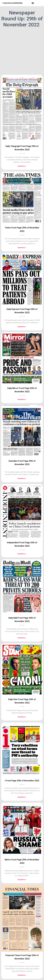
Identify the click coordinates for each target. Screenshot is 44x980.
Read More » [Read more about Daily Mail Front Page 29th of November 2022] (22, 627)
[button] (33, 3)
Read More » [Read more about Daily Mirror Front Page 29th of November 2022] (22, 388)
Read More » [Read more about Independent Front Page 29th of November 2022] (22, 542)
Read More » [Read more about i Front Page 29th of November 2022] (22, 786)
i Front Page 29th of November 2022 (22, 769)
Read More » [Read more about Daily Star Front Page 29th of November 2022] (22, 706)
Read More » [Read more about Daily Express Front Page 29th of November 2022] (22, 315)
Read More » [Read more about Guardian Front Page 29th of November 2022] (22, 467)
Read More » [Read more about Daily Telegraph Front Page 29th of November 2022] (22, 155)
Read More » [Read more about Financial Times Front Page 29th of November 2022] (22, 964)
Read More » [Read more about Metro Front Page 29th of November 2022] (22, 868)
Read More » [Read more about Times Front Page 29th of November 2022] (22, 236)
